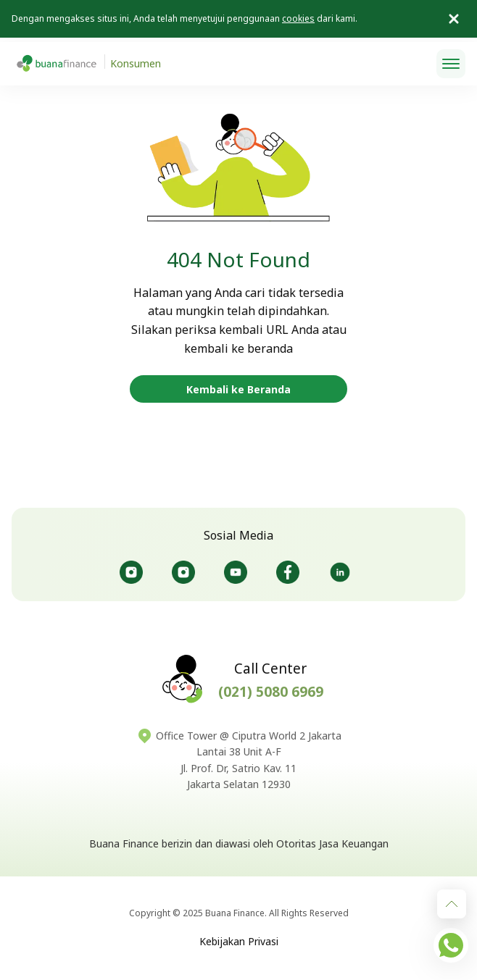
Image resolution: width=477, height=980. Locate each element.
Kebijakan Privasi (239, 941)
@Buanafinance (340, 572)
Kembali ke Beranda (238, 389)
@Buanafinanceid (131, 572)
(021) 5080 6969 (271, 692)
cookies (298, 18)
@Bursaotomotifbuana (183, 572)
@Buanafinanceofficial (236, 572)
